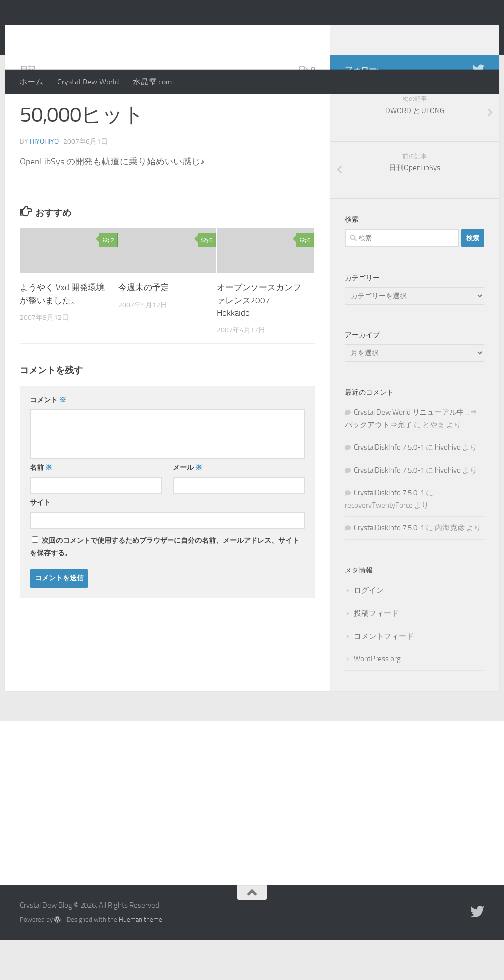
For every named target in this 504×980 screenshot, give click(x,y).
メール (188, 507)
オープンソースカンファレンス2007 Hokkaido (259, 340)
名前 (41, 507)
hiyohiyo (44, 181)
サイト (40, 542)
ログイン (369, 630)
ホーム (31, 82)
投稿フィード (376, 653)
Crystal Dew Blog (94, 34)
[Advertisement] (252, 835)
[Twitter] (478, 109)
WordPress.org (377, 699)
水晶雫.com (152, 82)
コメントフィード (384, 676)
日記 (28, 109)
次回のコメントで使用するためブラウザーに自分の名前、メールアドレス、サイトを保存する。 (165, 586)
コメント (48, 440)
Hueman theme (140, 959)
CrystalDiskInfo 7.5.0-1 (389, 487)
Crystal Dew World (88, 82)
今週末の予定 (144, 327)
